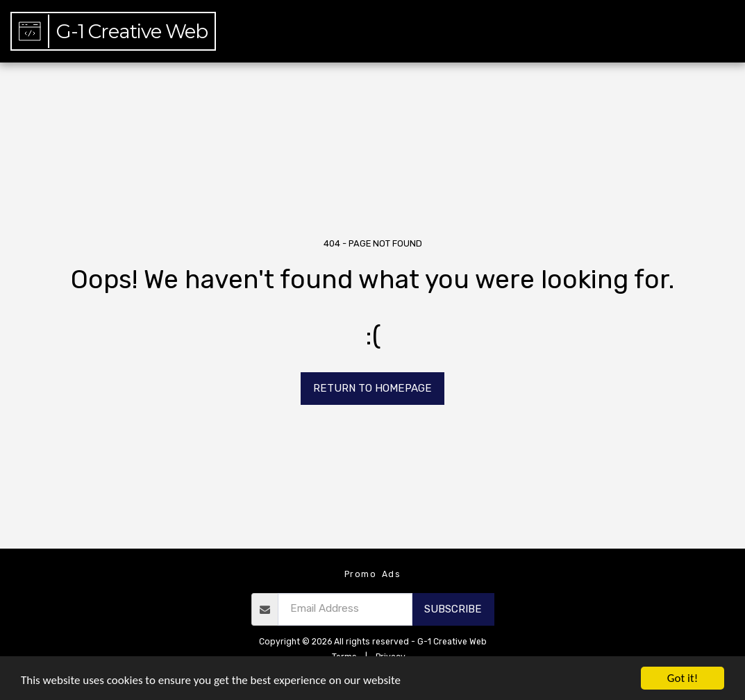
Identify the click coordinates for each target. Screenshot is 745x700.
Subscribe (453, 609)
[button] (657, 31)
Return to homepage (372, 388)
